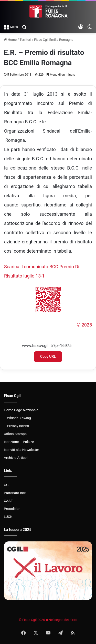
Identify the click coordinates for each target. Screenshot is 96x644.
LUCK (8, 517)
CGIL (8, 485)
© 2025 (84, 325)
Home (10, 40)
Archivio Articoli (16, 458)
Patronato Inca (15, 493)
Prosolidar (12, 509)
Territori (25, 40)
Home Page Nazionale (21, 410)
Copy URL (48, 356)
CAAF (8, 501)
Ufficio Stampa (15, 434)
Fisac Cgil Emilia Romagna (54, 40)
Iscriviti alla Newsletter (21, 450)
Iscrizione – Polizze (19, 442)
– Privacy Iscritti (16, 426)
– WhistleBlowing (17, 418)
